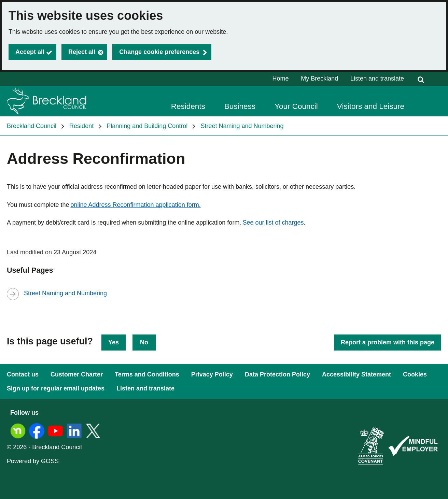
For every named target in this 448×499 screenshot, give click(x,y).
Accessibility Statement (356, 374)
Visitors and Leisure (371, 106)
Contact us (23, 374)
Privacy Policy (212, 374)
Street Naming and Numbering (242, 126)
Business (240, 106)
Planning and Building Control (147, 126)
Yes (114, 342)
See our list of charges (273, 223)
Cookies (415, 374)
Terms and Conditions (147, 374)
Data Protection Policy (277, 374)
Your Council (296, 106)
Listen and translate (377, 79)
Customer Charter (77, 374)
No (144, 342)
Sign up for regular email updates (56, 388)
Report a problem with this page (388, 342)
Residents (188, 106)
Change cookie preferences (159, 52)
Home (281, 79)
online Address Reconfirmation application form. (135, 205)
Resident (81, 126)
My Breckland (319, 79)
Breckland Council (32, 126)
